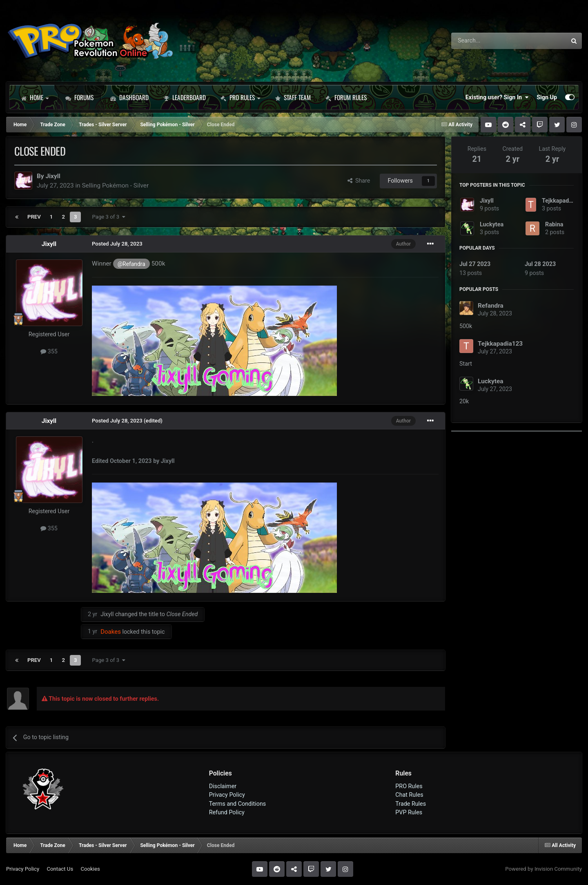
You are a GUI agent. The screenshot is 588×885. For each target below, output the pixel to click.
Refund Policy (227, 812)
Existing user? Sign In (497, 97)
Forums (79, 97)
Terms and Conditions (238, 804)
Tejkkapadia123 (563, 201)
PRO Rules (240, 97)
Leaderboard (185, 97)
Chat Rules (409, 795)
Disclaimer (223, 786)
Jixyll (53, 176)
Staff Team (293, 97)
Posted (117, 244)
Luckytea (492, 224)
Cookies (90, 869)
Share (359, 181)
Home (35, 97)
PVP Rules (409, 812)
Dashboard (129, 97)
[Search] (487, 41)
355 (49, 351)
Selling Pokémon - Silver (115, 185)
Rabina (554, 224)
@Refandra (131, 264)
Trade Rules (411, 804)
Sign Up (547, 97)
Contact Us (60, 869)
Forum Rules (346, 97)
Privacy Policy (227, 795)
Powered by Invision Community (543, 869)
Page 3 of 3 (108, 217)
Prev (34, 217)
